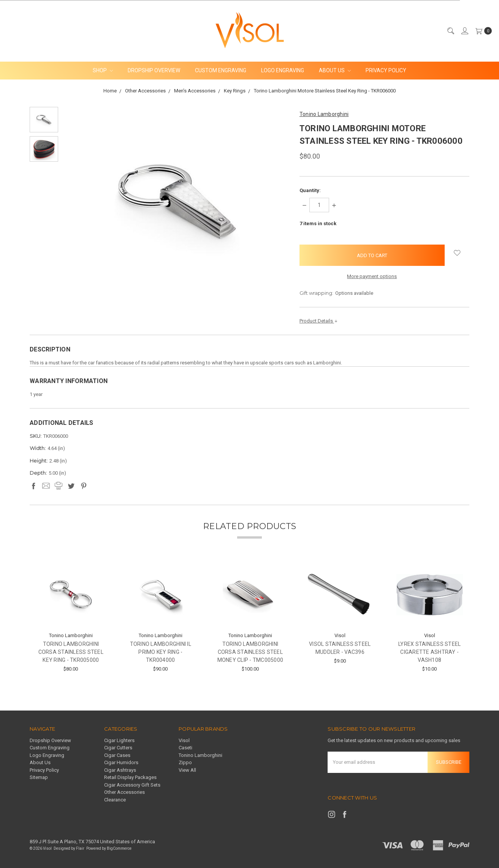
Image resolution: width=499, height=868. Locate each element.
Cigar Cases (117, 755)
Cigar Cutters (118, 748)
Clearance (115, 800)
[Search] (450, 31)
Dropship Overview (154, 70)
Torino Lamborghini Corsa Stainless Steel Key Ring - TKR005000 (71, 652)
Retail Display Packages (130, 777)
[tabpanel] (71, 619)
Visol (184, 740)
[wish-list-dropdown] (457, 253)
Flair (80, 848)
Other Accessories (124, 792)
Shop (103, 70)
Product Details (319, 321)
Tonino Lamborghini (200, 755)
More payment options (372, 276)
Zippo (185, 762)
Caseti (185, 748)
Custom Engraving (221, 70)
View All (187, 770)
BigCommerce (119, 848)
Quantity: (310, 190)
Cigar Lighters (119, 740)
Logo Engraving (283, 70)
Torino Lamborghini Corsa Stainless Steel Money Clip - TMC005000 (250, 652)
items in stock (318, 223)
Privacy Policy (386, 70)
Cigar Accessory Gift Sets (132, 785)
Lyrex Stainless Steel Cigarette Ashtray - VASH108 (429, 652)
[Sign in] (464, 31)
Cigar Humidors (121, 762)
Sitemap (39, 777)
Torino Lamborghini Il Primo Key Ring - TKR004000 (161, 652)
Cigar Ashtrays (120, 770)
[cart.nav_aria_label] (482, 31)
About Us (335, 70)
